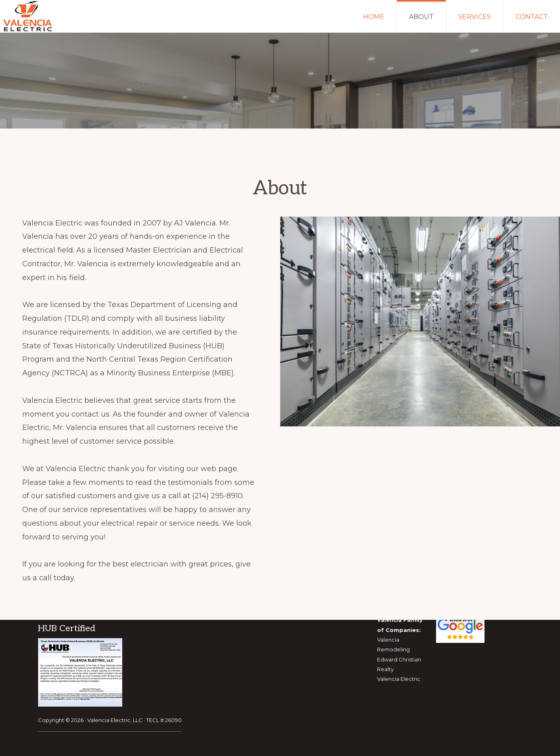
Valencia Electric (399, 679)
